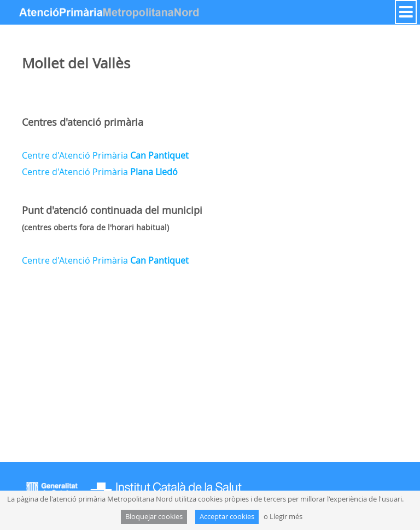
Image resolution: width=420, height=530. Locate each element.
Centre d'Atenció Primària (105, 155)
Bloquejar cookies (154, 517)
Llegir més (286, 517)
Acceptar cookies (227, 517)
